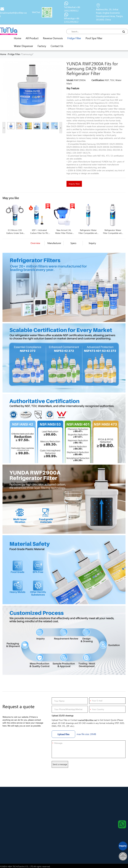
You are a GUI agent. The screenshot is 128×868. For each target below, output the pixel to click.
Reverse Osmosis (53, 38)
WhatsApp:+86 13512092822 (72, 20)
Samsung (27, 54)
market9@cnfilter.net (87, 720)
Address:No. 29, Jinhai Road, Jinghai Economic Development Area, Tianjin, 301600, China (110, 14)
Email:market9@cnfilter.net (13, 14)
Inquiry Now (74, 184)
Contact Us (57, 46)
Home (18, 38)
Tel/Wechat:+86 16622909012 (72, 9)
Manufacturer (54, 243)
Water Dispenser (23, 46)
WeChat (36, 12)
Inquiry (92, 243)
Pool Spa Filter (94, 38)
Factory (42, 46)
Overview (35, 243)
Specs (73, 243)
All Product (32, 38)
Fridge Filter (74, 38)
